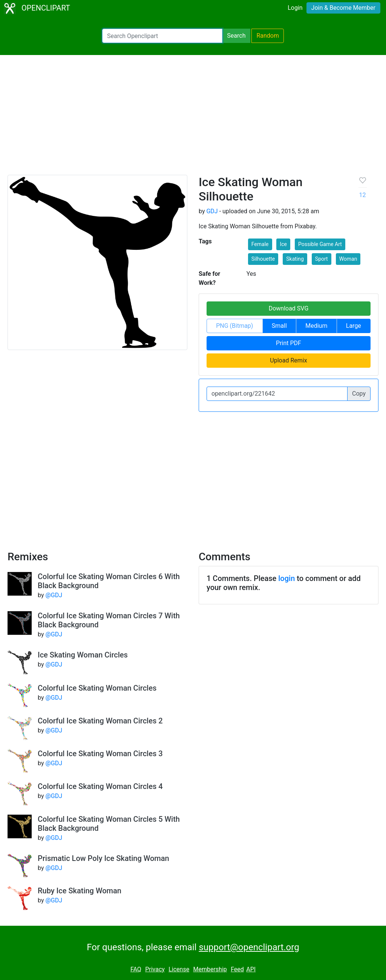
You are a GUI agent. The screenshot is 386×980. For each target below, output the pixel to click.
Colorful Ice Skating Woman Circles (97, 688)
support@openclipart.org (249, 947)
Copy (359, 394)
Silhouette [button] (263, 259)
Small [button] (279, 326)
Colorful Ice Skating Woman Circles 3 (100, 754)
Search (236, 36)
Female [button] (260, 244)
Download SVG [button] (289, 308)
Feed (237, 969)
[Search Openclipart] (162, 36)
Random (268, 36)
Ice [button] (283, 244)
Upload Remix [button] (288, 360)
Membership (210, 969)
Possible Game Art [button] (320, 244)
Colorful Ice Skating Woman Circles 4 (100, 786)
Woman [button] (348, 259)
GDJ (212, 211)
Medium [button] (316, 326)
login (286, 578)
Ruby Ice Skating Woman (80, 891)
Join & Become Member (343, 8)
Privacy (155, 969)
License (179, 969)
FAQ (136, 969)
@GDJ (54, 595)
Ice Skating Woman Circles (83, 655)
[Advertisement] (193, 118)
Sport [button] (322, 259)
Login (295, 8)
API (251, 969)
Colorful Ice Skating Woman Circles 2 (100, 721)
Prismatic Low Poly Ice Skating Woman (103, 858)
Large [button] (354, 326)
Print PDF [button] (289, 343)
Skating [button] (295, 259)
